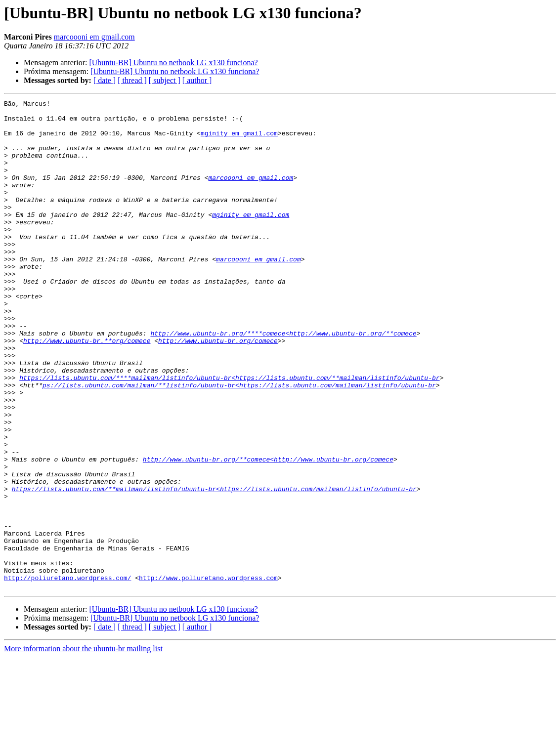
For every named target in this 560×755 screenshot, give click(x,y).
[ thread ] (132, 80)
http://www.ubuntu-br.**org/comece (87, 389)
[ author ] (197, 80)
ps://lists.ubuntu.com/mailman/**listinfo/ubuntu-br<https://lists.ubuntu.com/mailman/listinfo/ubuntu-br (239, 443)
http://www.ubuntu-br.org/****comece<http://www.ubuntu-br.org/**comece (283, 380)
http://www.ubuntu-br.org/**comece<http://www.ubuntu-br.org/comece (268, 532)
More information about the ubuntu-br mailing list (83, 746)
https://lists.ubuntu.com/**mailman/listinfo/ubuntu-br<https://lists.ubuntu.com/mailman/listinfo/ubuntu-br (214, 567)
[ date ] (105, 80)
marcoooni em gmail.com (94, 37)
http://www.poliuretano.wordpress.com (208, 674)
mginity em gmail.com (239, 140)
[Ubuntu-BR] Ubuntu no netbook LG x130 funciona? (173, 63)
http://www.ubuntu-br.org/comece (218, 389)
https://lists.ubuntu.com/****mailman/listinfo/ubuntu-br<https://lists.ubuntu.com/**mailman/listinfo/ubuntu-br (229, 434)
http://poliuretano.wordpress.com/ (67, 674)
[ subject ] (165, 80)
